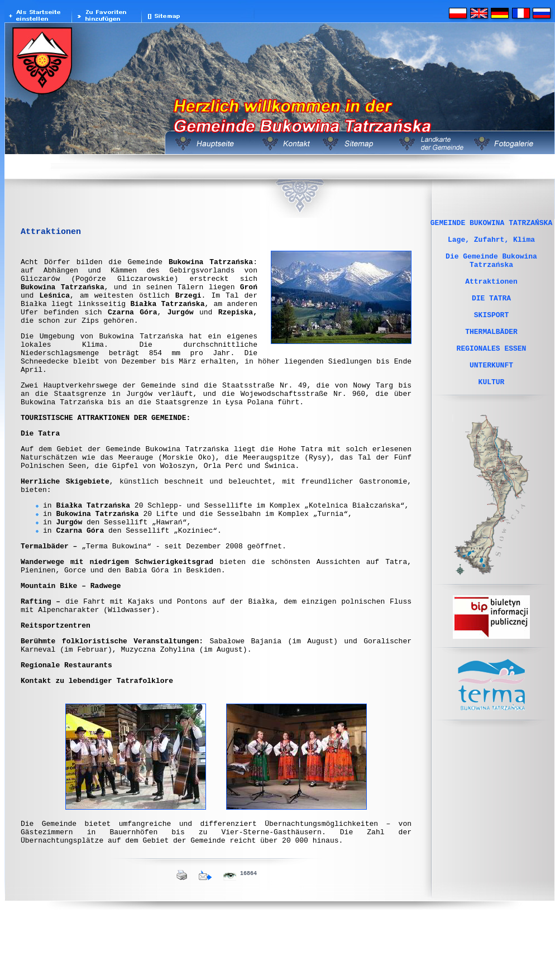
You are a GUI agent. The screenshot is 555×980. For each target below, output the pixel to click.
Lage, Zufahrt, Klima (491, 244)
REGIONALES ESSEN (492, 375)
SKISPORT (491, 334)
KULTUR (492, 415)
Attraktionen (491, 294)
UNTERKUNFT (491, 395)
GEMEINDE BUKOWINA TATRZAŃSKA (491, 224)
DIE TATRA (491, 314)
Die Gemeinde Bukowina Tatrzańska (491, 269)
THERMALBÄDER (491, 355)
